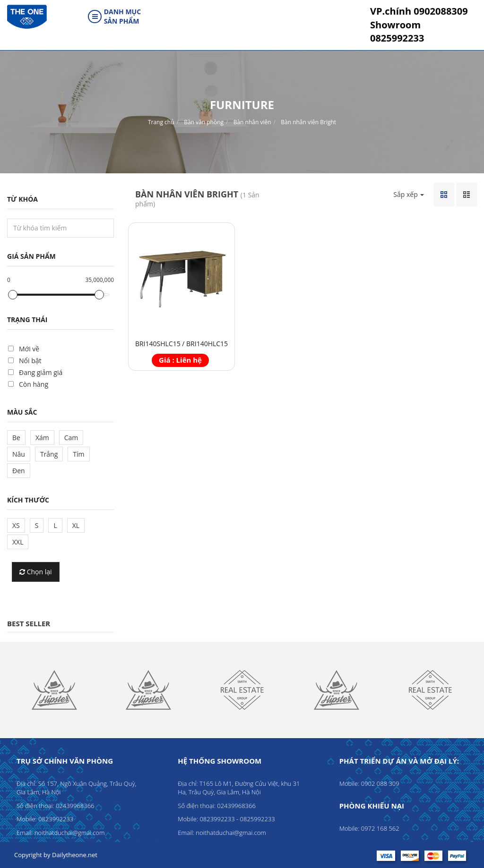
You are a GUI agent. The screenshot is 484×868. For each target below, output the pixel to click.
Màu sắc (22, 412)
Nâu (19, 454)
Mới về (29, 349)
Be (16, 438)
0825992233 (397, 32)
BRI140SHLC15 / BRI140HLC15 (181, 344)
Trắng (49, 454)
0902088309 (419, 11)
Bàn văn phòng (204, 122)
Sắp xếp (409, 194)
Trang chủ (161, 122)
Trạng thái (27, 319)
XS (16, 525)
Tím (78, 454)
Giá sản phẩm (31, 256)
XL (76, 525)
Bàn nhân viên (252, 122)
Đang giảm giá (41, 372)
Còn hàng (34, 384)
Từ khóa (22, 199)
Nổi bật (30, 361)
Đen (19, 471)
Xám (42, 438)
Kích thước (28, 500)
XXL (18, 542)
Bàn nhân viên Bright (308, 122)
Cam (71, 438)
